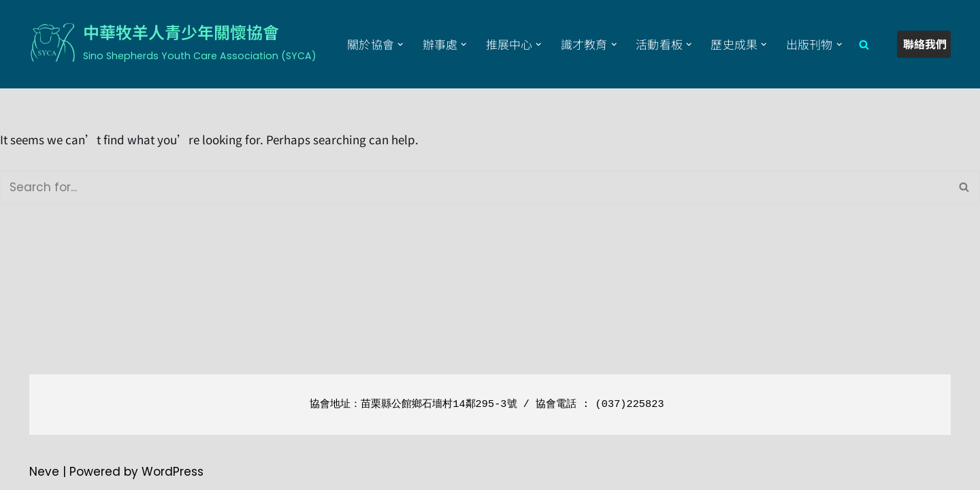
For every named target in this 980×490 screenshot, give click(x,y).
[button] (401, 45)
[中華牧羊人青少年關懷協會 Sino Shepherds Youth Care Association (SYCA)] (173, 42)
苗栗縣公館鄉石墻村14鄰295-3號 (439, 404)
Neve (44, 472)
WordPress (173, 472)
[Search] (864, 45)
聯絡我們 (925, 44)
